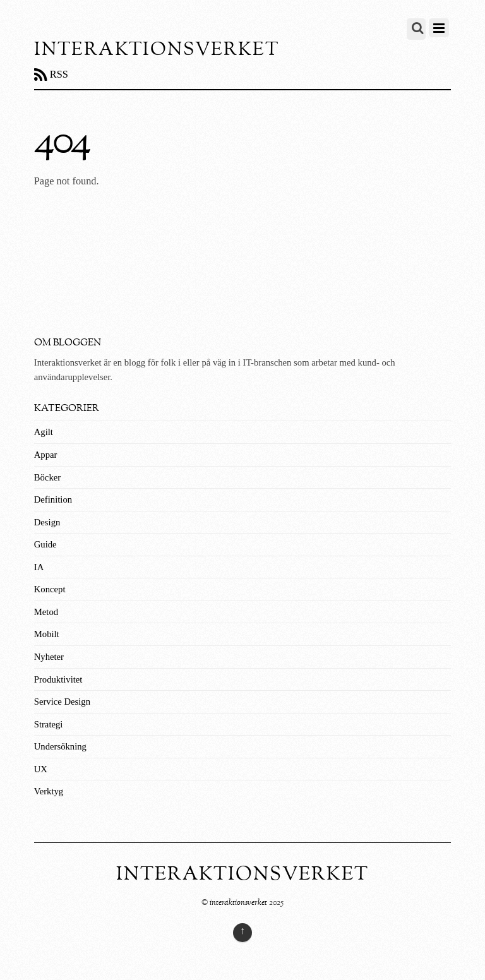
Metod (46, 612)
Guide (45, 544)
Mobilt (47, 634)
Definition (53, 499)
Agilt (44, 432)
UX (41, 769)
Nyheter (49, 657)
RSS (59, 74)
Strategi (49, 724)
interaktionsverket (238, 903)
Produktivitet (58, 679)
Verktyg (49, 791)
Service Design (62, 702)
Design (47, 522)
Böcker (47, 477)
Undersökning (60, 746)
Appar (46, 455)
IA (39, 567)
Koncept (50, 589)
